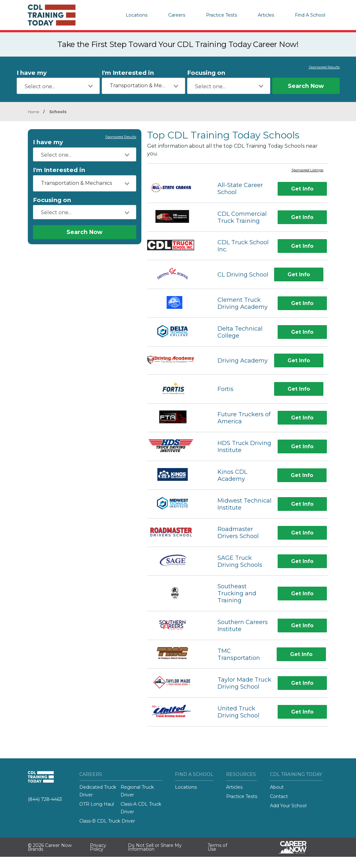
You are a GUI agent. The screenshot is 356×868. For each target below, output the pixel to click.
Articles (266, 15)
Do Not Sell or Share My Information (155, 847)
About (277, 787)
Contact (279, 796)
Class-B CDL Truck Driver (107, 821)
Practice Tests (222, 15)
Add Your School (288, 806)
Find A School (310, 15)
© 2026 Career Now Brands (50, 847)
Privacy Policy (98, 847)
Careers (177, 15)
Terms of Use (217, 847)
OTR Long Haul (97, 804)
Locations (137, 15)
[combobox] (58, 86)
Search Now (306, 86)
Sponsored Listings (307, 170)
